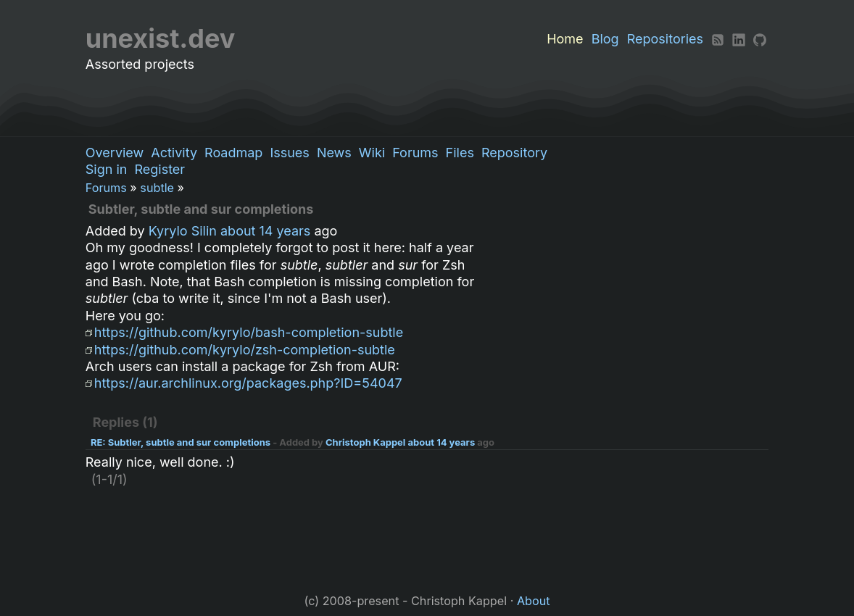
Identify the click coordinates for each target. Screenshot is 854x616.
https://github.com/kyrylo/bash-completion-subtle (249, 332)
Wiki (372, 153)
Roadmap (233, 153)
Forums (415, 153)
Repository (514, 153)
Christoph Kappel (365, 442)
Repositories (665, 39)
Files (460, 153)
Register (159, 169)
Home (565, 39)
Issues (289, 153)
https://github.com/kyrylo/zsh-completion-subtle (245, 350)
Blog (605, 39)
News (334, 153)
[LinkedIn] (739, 39)
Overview (115, 153)
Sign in (107, 169)
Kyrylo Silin (183, 231)
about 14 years (265, 231)
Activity (174, 153)
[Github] (760, 39)
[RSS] (718, 39)
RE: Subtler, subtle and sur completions (181, 442)
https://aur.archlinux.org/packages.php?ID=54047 (248, 383)
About (534, 601)
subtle (157, 188)
